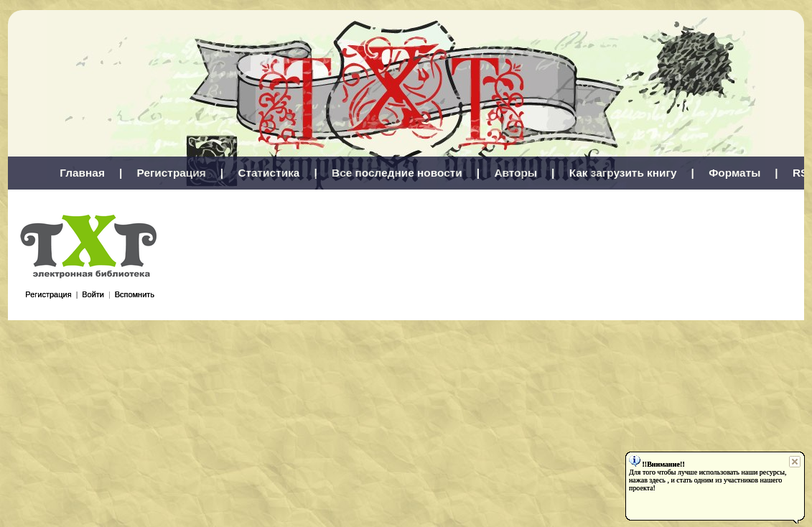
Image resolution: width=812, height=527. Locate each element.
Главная (82, 173)
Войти (93, 294)
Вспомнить (135, 294)
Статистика (269, 173)
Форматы (734, 173)
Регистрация (172, 173)
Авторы (515, 173)
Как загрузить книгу (623, 173)
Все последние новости (397, 173)
